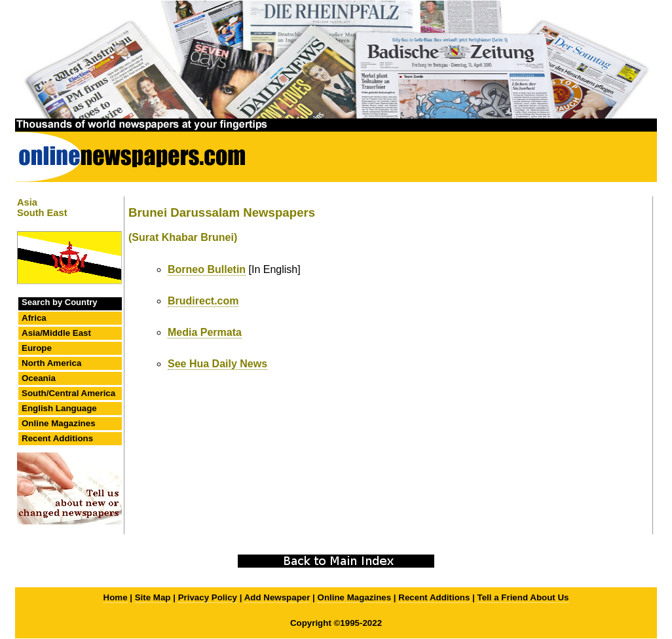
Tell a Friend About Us (523, 597)
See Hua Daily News (217, 364)
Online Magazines (59, 423)
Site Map (153, 597)
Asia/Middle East (56, 333)
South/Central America (68, 393)
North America (51, 363)
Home (116, 597)
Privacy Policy (208, 597)
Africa (34, 318)
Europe (37, 348)
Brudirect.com (203, 301)
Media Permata (205, 332)
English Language (59, 408)
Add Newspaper (277, 597)
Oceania (39, 378)
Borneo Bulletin (207, 269)
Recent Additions (57, 438)
